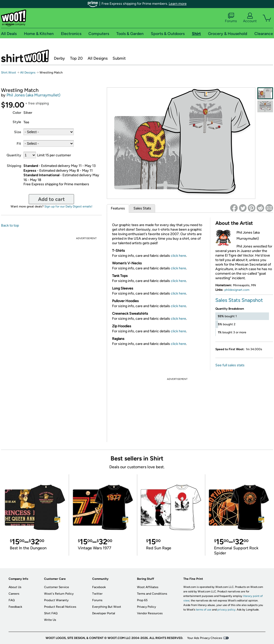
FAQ (12, 600)
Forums (231, 18)
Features (118, 208)
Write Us (50, 620)
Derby (59, 58)
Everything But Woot (107, 607)
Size (18, 132)
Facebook (99, 587)
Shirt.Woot (25, 56)
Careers (14, 594)
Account (250, 18)
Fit (19, 144)
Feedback (15, 607)
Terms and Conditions (152, 594)
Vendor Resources (150, 613)
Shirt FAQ (51, 613)
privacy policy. (227, 610)
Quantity (14, 155)
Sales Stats (142, 208)
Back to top (10, 225)
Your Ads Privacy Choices (205, 638)
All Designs (98, 58)
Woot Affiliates (148, 587)
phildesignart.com (237, 290)
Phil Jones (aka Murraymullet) (33, 95)
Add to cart (51, 199)
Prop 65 (142, 600)
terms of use (204, 610)
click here (178, 256)
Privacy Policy (146, 607)
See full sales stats (230, 365)
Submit (119, 58)
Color (17, 113)
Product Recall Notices (60, 607)
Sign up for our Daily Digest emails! (68, 206)
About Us (15, 587)
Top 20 (76, 58)
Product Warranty (56, 600)
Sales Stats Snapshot (239, 300)
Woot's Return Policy (59, 594)
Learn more (178, 4)
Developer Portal (104, 613)
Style (17, 122)
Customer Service (57, 587)
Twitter (97, 594)
